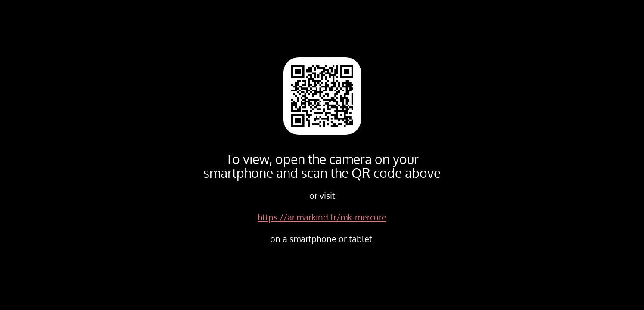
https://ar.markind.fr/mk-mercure (322, 217)
